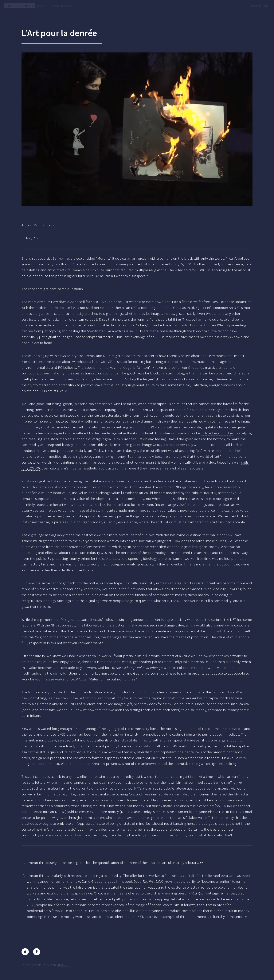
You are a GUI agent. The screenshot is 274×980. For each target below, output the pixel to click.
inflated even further (217, 433)
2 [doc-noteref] (33, 703)
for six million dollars (174, 704)
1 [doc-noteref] (121, 492)
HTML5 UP (63, 965)
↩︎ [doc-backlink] (201, 863)
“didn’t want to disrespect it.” (127, 276)
